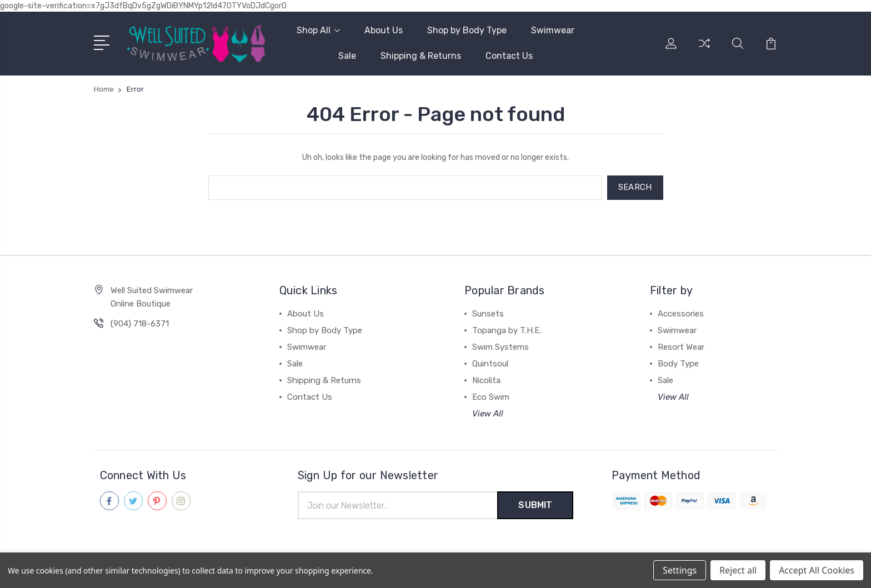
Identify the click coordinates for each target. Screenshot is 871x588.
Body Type (678, 364)
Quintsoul (490, 364)
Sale (347, 56)
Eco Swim (491, 397)
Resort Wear (681, 347)
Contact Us (509, 56)
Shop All (318, 30)
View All (488, 414)
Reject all (738, 570)
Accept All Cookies (817, 570)
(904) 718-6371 (140, 324)
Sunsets (488, 314)
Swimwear (553, 30)
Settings (680, 570)
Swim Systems (500, 347)
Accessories (681, 314)
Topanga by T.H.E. (507, 330)
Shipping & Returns (421, 56)
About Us (384, 30)
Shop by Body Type (467, 30)
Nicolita (486, 380)
